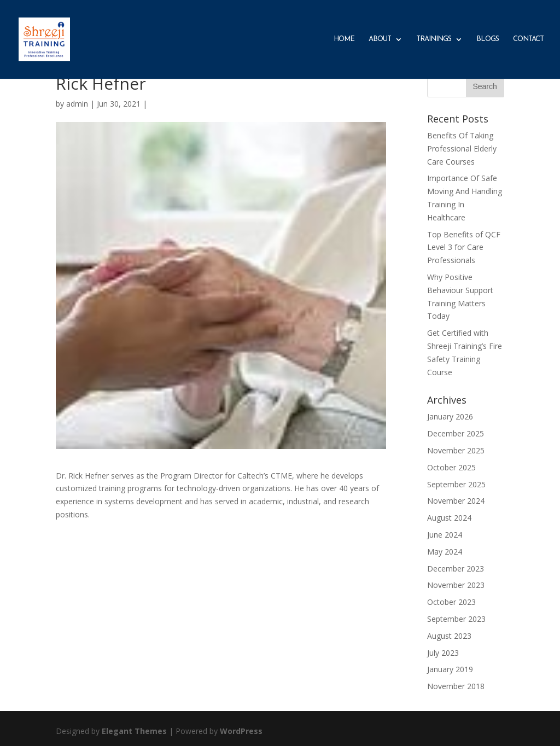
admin (77, 104)
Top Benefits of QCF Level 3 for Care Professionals (464, 247)
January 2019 (450, 669)
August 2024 (449, 518)
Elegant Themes (134, 731)
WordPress (241, 731)
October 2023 (451, 602)
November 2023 (456, 585)
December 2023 (456, 569)
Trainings (434, 39)
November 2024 (456, 501)
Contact (528, 39)
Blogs (488, 39)
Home (344, 39)
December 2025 (456, 433)
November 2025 (456, 450)
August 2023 (449, 636)
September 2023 (456, 619)
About (380, 39)
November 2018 (456, 686)
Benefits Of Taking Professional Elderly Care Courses (462, 148)
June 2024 (445, 535)
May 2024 (445, 552)
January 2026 (450, 416)
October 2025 (451, 467)
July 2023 (443, 653)
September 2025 (456, 484)
